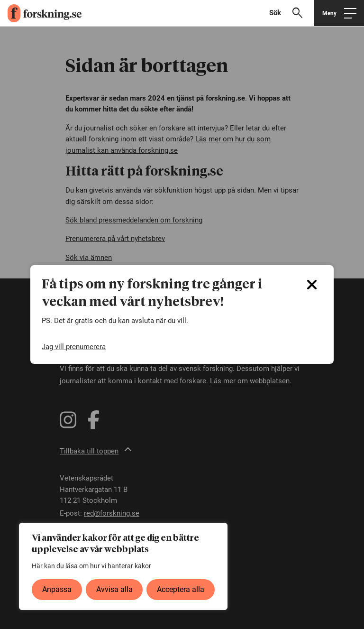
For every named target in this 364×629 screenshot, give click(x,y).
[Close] (312, 285)
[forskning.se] (41, 13)
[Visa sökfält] (290, 13)
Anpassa (57, 589)
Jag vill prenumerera (74, 347)
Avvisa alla (114, 589)
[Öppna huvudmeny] (339, 13)
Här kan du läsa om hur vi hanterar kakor (91, 566)
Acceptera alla (181, 589)
